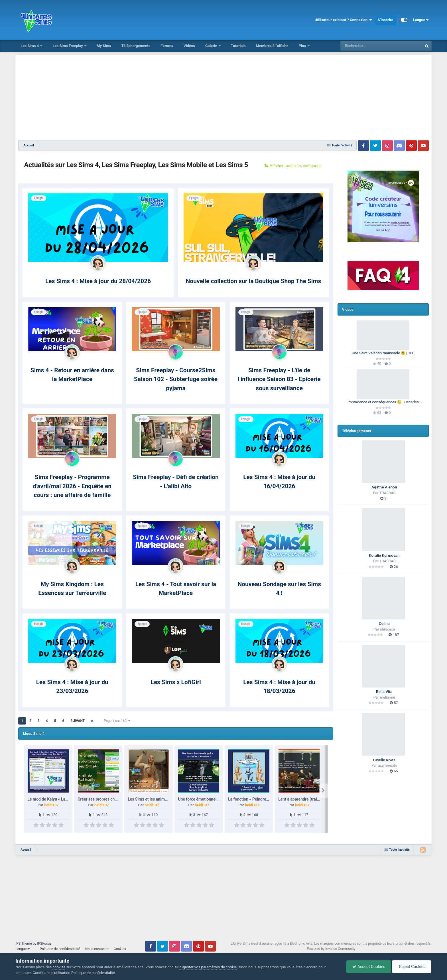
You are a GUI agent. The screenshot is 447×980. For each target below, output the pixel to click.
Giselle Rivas (384, 760)
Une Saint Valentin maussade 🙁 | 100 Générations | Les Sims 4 (383, 353)
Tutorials (238, 46)
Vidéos (189, 46)
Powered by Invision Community (331, 949)
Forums (167, 46)
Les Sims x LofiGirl (176, 682)
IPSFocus (44, 944)
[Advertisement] (223, 95)
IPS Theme (24, 944)
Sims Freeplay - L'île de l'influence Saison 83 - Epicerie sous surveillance (279, 379)
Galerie (212, 46)
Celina (384, 623)
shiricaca (387, 629)
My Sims (104, 46)
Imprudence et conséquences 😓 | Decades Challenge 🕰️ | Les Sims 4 (383, 402)
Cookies (120, 949)
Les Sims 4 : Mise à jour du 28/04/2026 (98, 281)
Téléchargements (136, 46)
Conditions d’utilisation (52, 973)
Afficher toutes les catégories (293, 166)
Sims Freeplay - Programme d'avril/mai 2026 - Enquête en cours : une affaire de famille (72, 486)
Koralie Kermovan (384, 555)
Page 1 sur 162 (117, 721)
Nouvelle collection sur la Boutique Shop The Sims (254, 281)
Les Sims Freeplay (68, 46)
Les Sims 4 (30, 46)
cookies (59, 967)
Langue (421, 20)
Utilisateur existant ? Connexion (343, 20)
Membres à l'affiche (272, 46)
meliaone (388, 697)
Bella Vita (384, 691)
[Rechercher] (366, 46)
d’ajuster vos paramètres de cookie (208, 967)
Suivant (78, 721)
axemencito (388, 765)
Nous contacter (97, 949)
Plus (303, 46)
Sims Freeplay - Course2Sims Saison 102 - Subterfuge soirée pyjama (176, 379)
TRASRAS (387, 493)
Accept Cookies (369, 967)
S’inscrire (386, 20)
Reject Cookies (412, 967)
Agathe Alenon (384, 487)
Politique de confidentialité (60, 949)
